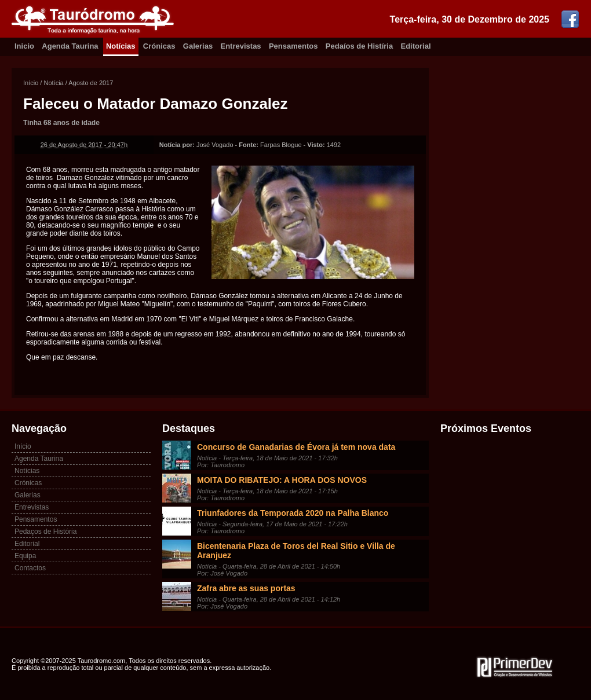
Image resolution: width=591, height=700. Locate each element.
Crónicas (159, 46)
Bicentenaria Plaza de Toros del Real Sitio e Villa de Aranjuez (296, 551)
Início (31, 83)
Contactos (30, 568)
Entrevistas (241, 46)
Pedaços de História (45, 532)
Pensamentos (293, 46)
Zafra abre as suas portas (246, 588)
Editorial (416, 46)
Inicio (24, 46)
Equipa (25, 556)
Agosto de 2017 (91, 83)
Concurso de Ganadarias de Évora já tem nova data (296, 447)
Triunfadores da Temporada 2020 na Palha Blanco (293, 513)
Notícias (121, 46)
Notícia (53, 83)
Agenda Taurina (70, 46)
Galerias (198, 46)
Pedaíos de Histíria (359, 46)
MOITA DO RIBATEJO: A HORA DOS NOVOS (282, 480)
